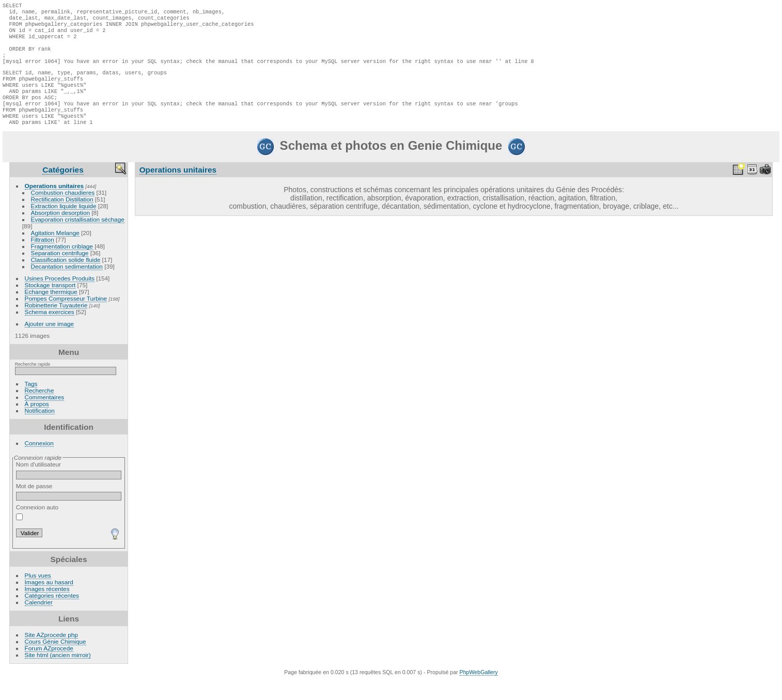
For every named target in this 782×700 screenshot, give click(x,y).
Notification (40, 430)
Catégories (63, 189)
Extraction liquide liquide (64, 225)
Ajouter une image (50, 343)
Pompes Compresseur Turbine (66, 318)
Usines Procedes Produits (60, 298)
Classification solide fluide (66, 279)
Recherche (40, 410)
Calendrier (39, 622)
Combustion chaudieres (63, 212)
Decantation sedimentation (67, 286)
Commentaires (45, 417)
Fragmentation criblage (62, 266)
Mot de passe (69, 511)
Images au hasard (49, 602)
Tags (31, 403)
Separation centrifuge (60, 273)
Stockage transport (50, 305)
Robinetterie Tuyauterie (56, 325)
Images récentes (47, 608)
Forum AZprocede (49, 668)
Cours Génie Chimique (56, 661)
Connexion (39, 463)
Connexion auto (37, 532)
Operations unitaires (54, 205)
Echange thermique (51, 311)
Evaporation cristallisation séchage (78, 239)
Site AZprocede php (51, 654)
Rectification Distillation (62, 219)
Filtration (43, 259)
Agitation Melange (55, 252)
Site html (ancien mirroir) (58, 674)
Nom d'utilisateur (69, 490)
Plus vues (38, 595)
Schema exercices (50, 331)
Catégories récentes (52, 615)
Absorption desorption (60, 232)
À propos (37, 423)
